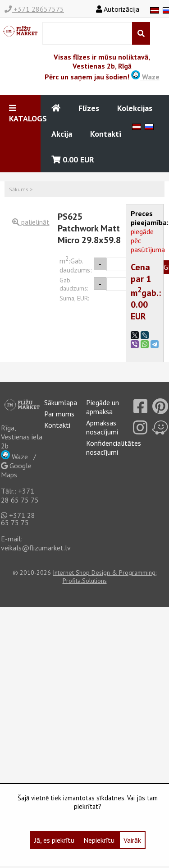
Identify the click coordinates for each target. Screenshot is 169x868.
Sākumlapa (61, 402)
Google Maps (16, 470)
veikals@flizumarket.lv (36, 548)
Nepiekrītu (99, 840)
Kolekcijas (135, 108)
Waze (145, 77)
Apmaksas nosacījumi (102, 427)
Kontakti (106, 134)
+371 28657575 (34, 9)
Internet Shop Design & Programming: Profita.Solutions (105, 577)
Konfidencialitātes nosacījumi (114, 448)
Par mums (59, 414)
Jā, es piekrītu (54, 840)
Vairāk (132, 840)
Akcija (62, 134)
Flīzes (89, 108)
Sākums (19, 189)
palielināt (31, 222)
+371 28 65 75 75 (20, 495)
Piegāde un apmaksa (103, 407)
